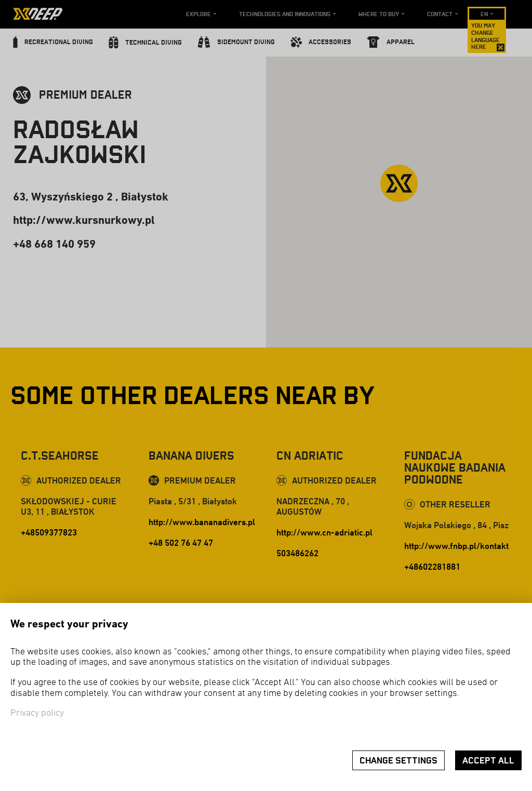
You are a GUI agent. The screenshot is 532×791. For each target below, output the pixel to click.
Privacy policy (37, 713)
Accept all (488, 761)
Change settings (398, 761)
